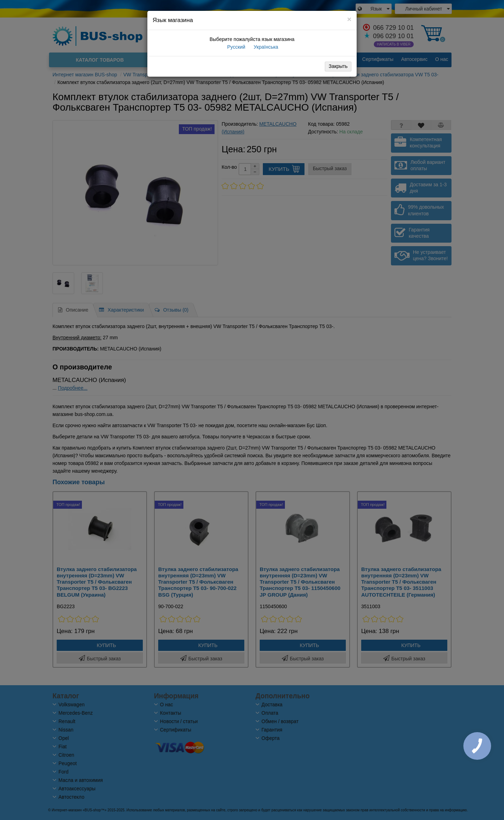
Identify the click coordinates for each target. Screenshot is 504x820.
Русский (236, 47)
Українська (265, 47)
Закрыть (338, 66)
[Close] (349, 19)
